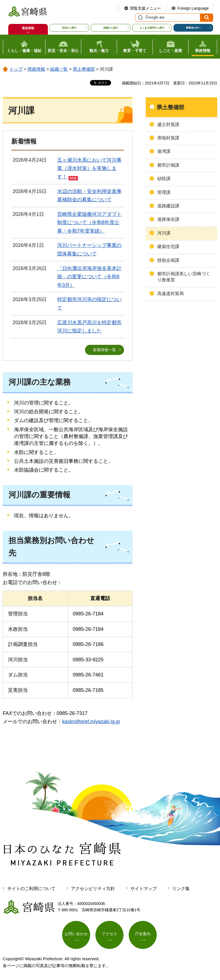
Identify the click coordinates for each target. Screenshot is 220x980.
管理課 (164, 192)
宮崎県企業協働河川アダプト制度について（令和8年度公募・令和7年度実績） (89, 223)
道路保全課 (168, 219)
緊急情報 (28, 28)
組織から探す (111, 28)
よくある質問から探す (152, 28)
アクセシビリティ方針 (93, 889)
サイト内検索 (140, 18)
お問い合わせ (76, 934)
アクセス (109, 934)
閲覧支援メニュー (145, 8)
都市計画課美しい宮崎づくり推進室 (184, 277)
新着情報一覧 (105, 350)
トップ (16, 69)
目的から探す (69, 28)
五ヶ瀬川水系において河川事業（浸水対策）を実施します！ (89, 168)
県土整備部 (84, 69)
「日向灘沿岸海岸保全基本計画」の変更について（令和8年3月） (89, 277)
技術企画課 (168, 260)
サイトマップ (144, 889)
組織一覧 (59, 69)
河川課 (164, 233)
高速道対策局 (170, 294)
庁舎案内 (143, 934)
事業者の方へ (193, 28)
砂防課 (164, 179)
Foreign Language (193, 8)
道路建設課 (168, 206)
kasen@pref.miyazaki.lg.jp (91, 722)
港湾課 (164, 151)
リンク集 (181, 889)
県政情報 (36, 69)
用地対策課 (168, 138)
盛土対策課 (168, 124)
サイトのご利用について (31, 889)
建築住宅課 (168, 247)
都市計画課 (168, 165)
